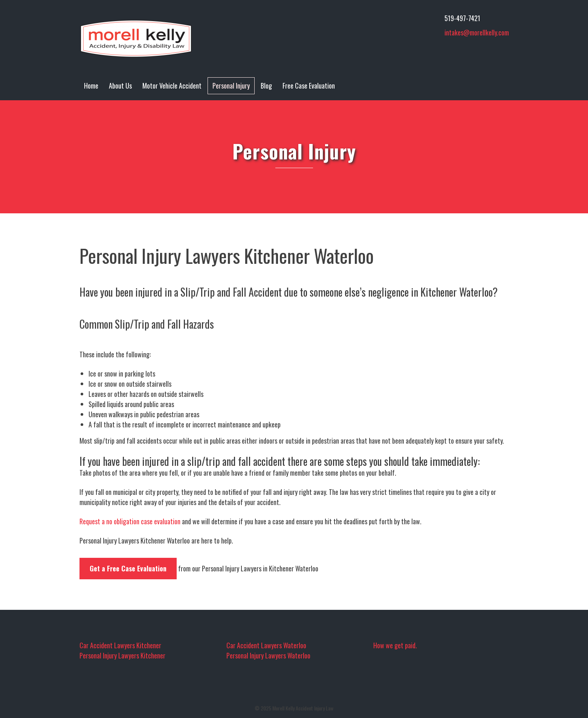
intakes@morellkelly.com (477, 32)
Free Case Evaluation (309, 86)
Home (91, 86)
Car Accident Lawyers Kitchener (120, 645)
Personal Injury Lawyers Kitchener (122, 655)
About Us (120, 86)
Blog (266, 86)
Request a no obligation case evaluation (130, 521)
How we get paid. (395, 645)
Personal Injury (231, 86)
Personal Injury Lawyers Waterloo (268, 655)
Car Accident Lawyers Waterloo (266, 645)
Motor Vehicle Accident (172, 86)
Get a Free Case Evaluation (128, 568)
